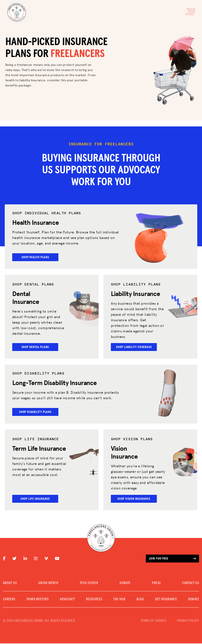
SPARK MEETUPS (38, 600)
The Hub (119, 600)
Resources (94, 600)
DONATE (125, 584)
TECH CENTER (89, 584)
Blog (140, 600)
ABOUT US (10, 584)
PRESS (156, 584)
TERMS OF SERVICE (153, 621)
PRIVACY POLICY (188, 621)
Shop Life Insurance (36, 499)
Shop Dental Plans (36, 347)
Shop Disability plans (36, 412)
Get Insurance (166, 600)
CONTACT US (191, 584)
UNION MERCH (48, 584)
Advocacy (67, 600)
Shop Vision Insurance (135, 499)
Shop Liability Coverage (135, 347)
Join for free (172, 559)
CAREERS (9, 600)
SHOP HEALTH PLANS (36, 257)
